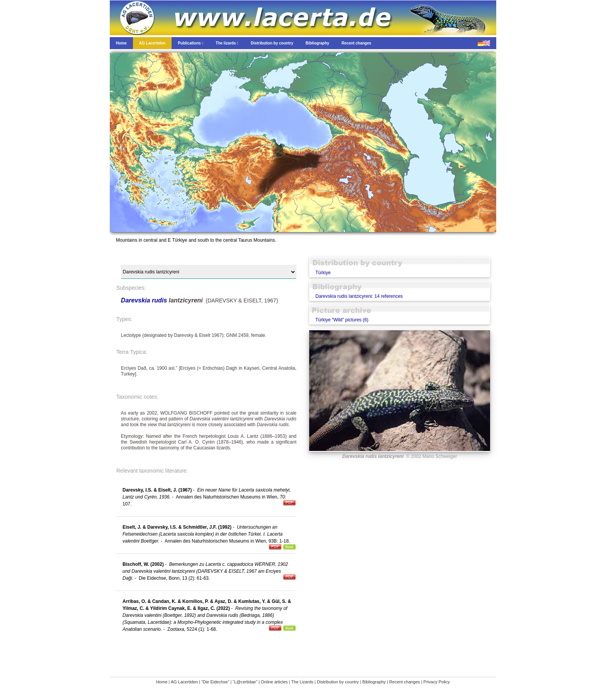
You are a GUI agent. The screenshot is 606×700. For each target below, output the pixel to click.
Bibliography (374, 682)
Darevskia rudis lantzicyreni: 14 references (359, 296)
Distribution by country (338, 682)
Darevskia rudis (144, 300)
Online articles (274, 682)
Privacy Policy (437, 682)
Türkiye (323, 273)
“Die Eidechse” (215, 682)
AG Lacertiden (184, 682)
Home (162, 682)
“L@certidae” (245, 682)
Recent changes (405, 682)
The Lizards (302, 682)
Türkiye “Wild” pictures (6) (342, 320)
